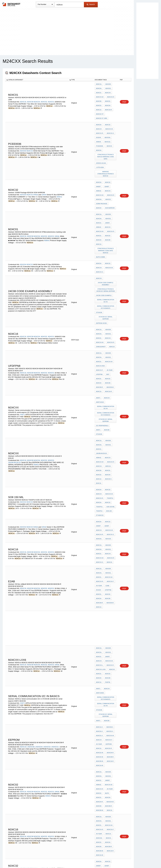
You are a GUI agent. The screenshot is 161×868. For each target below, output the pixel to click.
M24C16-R (108, 104)
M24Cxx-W (100, 94)
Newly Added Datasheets (39, 860)
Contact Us (118, 860)
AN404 (98, 776)
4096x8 (98, 130)
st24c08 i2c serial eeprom (106, 277)
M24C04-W (100, 637)
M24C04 (107, 101)
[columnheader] (37, 80)
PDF (124, 98)
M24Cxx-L (99, 562)
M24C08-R (108, 329)
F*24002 (107, 818)
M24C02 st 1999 (102, 111)
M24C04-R (110, 633)
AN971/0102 (100, 345)
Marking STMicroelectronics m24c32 (106, 157)
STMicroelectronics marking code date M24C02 (106, 220)
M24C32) (107, 130)
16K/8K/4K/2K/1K (15, 393)
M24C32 (30, 138)
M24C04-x (40, 628)
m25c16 (107, 394)
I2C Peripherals (102, 365)
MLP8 (106, 666)
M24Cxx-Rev (100, 316)
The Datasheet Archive (12, 4)
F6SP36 (107, 575)
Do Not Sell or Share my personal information (79, 860)
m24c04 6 (108, 404)
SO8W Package (102, 182)
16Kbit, (57, 208)
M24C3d (108, 453)
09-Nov (99, 494)
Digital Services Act (105, 860)
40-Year (109, 662)
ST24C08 (99, 272)
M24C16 (99, 104)
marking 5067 (101, 757)
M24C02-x (48, 628)
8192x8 (98, 127)
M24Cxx (107, 91)
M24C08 (30, 98)
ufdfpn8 (108, 319)
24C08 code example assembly (106, 248)
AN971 (23, 355)
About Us (127, 860)
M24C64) (107, 127)
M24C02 (99, 101)
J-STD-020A (100, 152)
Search (91, 4)
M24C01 (51, 98)
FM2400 (99, 818)
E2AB (107, 491)
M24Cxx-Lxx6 (101, 565)
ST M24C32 (100, 434)
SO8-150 (108, 430)
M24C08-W (100, 333)
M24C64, (99, 178)
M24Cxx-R (110, 94)
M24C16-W (100, 643)
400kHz (59, 176)
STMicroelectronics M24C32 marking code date (106, 143)
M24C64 (23, 138)
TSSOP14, (99, 427)
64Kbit (36, 174)
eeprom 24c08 (101, 281)
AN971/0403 (100, 584)
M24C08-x (32, 628)
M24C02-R (108, 630)
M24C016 (99, 702)
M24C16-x (24, 628)
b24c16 (99, 408)
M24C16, (23, 98)
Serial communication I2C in (106, 262)
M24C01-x (56, 628)
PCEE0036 (99, 134)
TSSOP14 (109, 420)
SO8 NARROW (101, 185)
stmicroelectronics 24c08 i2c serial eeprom (106, 253)
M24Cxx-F (111, 316)
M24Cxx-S (110, 124)
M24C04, (37, 98)
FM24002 (108, 814)
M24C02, (44, 98)
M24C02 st (100, 108)
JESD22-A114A (101, 148)
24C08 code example (104, 258)
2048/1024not (101, 300)
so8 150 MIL (110, 427)
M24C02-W (100, 633)
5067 (98, 323)
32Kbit (44, 174)
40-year (99, 319)
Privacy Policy (56, 860)
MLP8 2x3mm (100, 225)
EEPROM (108, 626)
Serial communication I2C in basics (106, 268)
